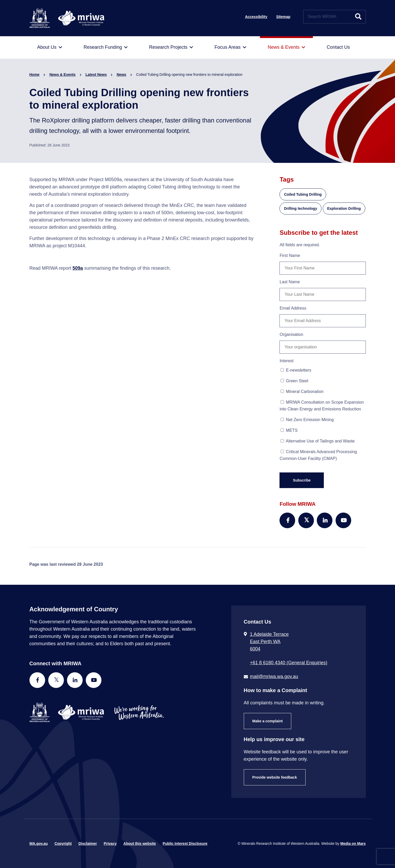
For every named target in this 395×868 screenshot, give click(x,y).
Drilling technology (300, 208)
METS (289, 430)
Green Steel (294, 381)
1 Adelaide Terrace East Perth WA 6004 (269, 642)
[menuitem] (50, 47)
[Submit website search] (358, 17)
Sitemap (283, 17)
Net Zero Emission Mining (307, 420)
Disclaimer (88, 844)
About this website (139, 844)
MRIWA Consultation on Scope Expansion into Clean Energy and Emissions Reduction (322, 406)
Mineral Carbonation (302, 392)
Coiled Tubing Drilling (303, 194)
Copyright (63, 844)
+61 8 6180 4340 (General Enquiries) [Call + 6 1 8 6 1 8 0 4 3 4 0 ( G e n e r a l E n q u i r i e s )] (289, 663)
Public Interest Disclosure (185, 844)
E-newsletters (296, 370)
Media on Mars (353, 844)
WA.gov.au (39, 844)
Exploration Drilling (344, 208)
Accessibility (256, 17)
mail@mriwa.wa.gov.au (274, 676)
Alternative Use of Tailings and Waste (318, 441)
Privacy (110, 844)
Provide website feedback (275, 777)
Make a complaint (268, 721)
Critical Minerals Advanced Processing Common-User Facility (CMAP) (318, 455)
